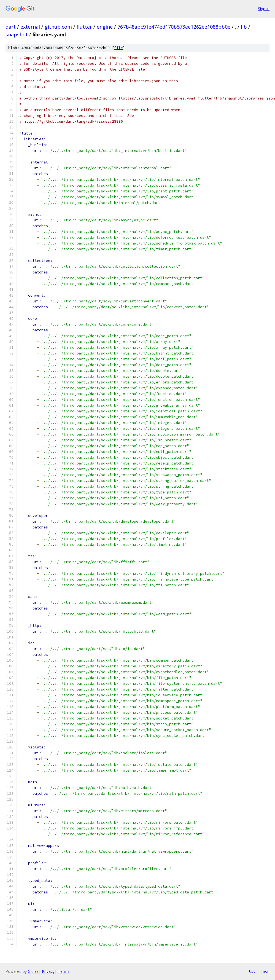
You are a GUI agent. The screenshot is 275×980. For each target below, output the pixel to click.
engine (105, 27)
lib (244, 27)
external (30, 27)
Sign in (264, 9)
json (265, 971)
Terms (64, 971)
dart (11, 27)
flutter (84, 27)
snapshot (17, 34)
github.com (58, 27)
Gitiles (33, 971)
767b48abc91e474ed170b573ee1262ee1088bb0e (174, 27)
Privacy (48, 971)
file (118, 48)
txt (252, 971)
